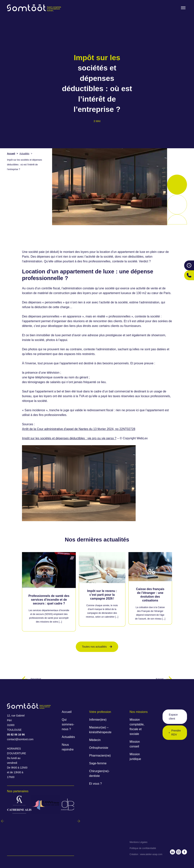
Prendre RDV (175, 733)
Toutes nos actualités (97, 647)
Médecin (95, 740)
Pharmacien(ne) (100, 756)
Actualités (24, 154)
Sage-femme (98, 763)
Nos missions (139, 712)
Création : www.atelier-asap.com (146, 854)
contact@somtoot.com (18, 739)
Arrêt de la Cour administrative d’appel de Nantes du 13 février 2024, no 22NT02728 (79, 429)
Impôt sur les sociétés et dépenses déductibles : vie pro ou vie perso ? (69, 438)
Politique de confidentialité (143, 848)
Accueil (11, 154)
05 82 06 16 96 (16, 735)
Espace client (173, 717)
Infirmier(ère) (98, 720)
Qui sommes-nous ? (68, 724)
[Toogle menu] (183, 8)
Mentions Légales (138, 842)
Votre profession (100, 712)
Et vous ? (96, 784)
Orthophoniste (99, 748)
